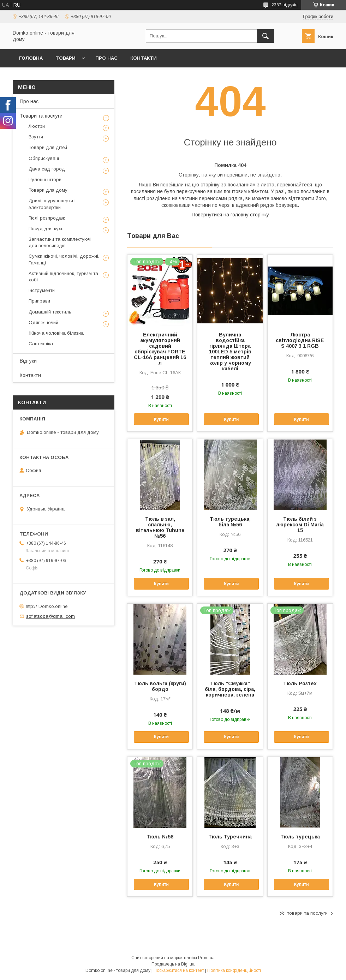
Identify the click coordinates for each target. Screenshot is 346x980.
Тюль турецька (300, 837)
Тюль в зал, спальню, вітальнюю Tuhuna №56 (160, 527)
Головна (31, 58)
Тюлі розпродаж (47, 218)
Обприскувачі (44, 158)
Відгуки (28, 361)
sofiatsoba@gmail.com (50, 616)
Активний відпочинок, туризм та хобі (63, 277)
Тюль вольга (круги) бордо (160, 686)
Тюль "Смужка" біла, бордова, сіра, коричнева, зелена (230, 689)
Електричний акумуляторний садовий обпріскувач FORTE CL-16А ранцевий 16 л (160, 349)
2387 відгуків (285, 5)
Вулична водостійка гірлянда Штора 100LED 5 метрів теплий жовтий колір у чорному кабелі (230, 352)
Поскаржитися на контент (179, 970)
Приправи (39, 301)
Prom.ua (206, 958)
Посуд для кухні (47, 229)
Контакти (144, 58)
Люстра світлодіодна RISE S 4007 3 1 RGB (300, 340)
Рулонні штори (45, 180)
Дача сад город (47, 169)
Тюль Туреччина (230, 837)
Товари (65, 58)
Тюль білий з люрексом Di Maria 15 (300, 525)
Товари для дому (48, 190)
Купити (161, 419)
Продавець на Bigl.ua (173, 964)
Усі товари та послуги (304, 913)
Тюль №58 (160, 837)
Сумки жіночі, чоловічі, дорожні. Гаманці (64, 259)
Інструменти (42, 290)
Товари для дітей (48, 147)
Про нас (106, 58)
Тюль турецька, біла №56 (230, 522)
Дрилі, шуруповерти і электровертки (52, 204)
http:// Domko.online (47, 606)
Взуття (36, 137)
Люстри (37, 126)
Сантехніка (41, 344)
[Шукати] (266, 36)
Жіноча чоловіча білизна (56, 333)
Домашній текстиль (50, 312)
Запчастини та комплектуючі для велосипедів (60, 242)
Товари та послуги (41, 116)
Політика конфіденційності (234, 970)
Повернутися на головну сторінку (230, 215)
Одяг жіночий (43, 322)
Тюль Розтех (300, 683)
